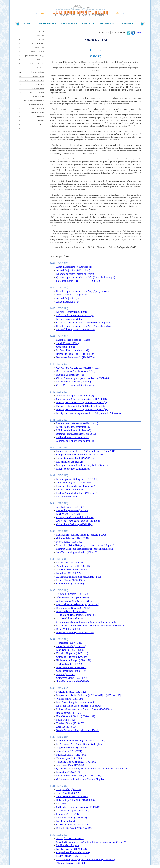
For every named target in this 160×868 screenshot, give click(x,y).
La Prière (41, 31)
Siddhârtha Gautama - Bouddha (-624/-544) (78, 807)
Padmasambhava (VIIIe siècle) (72, 755)
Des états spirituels (38, 72)
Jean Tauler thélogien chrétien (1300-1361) (78, 552)
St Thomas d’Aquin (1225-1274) (73, 811)
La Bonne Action (38, 76)
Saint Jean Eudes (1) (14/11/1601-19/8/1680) (79, 281)
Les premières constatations (70, 319)
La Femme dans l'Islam (36, 113)
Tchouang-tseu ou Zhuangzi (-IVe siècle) (77, 762)
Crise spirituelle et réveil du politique (75, 517)
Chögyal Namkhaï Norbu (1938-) (73, 852)
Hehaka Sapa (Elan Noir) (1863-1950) (75, 800)
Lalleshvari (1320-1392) (68, 573)
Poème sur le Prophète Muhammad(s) (75, 315)
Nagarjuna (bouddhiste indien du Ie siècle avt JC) (81, 535)
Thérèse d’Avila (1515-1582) (71, 723)
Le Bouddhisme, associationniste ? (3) (75, 329)
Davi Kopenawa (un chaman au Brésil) (76, 371)
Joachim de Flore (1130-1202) (71, 765)
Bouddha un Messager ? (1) (70, 375)
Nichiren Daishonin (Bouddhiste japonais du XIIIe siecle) (85, 549)
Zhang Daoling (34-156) (68, 789)
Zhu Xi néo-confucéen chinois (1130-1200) (78, 521)
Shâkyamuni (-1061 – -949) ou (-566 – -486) (79, 776)
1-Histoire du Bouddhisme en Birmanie (76, 615)
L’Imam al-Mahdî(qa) (37, 43)
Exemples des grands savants (34, 80)
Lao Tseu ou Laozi (66, 821)
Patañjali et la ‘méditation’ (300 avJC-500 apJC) (80, 406)
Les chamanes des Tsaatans (70, 462)
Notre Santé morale (38, 88)
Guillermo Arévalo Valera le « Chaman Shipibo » (81, 779)
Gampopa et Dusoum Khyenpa (72, 657)
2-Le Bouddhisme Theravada (71, 618)
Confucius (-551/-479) (67, 814)
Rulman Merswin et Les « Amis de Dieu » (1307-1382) (84, 709)
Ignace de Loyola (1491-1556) (71, 818)
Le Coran (41, 39)
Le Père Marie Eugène (67, 845)
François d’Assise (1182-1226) (72, 692)
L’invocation (40, 35)
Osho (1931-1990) (65, 347)
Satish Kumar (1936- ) (67, 343)
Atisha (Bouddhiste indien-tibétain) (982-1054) (80, 577)
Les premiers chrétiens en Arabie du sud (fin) (79, 423)
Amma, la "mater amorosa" (70, 838)
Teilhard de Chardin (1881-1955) (73, 594)
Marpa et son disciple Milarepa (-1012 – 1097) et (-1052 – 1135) (89, 695)
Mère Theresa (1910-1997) (70, 542)
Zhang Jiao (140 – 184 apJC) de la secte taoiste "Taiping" (85, 545)
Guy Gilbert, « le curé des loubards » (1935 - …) (81, 368)
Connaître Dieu (39, 48)
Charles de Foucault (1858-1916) (73, 825)
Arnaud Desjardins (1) (67, 298)
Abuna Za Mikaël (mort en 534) (72, 570)
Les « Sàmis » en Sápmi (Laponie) (74, 382)
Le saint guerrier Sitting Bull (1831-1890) (77, 479)
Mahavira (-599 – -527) (68, 772)
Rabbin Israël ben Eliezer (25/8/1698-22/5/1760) (81, 741)
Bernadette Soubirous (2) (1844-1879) (75, 357)
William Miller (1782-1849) (70, 699)
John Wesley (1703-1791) (69, 751)
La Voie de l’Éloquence (36, 52)
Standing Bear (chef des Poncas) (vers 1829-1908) (81, 399)
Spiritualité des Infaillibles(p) (34, 56)
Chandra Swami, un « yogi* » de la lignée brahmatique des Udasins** (91, 842)
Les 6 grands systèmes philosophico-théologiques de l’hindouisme (89, 413)
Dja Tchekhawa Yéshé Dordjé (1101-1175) (78, 604)
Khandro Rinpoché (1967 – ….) (72, 653)
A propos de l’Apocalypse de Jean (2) (75, 396)
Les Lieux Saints (38, 84)
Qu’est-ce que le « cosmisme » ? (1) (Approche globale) (84, 326)
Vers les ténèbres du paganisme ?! (73, 295)
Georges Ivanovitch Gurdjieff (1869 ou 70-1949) (81, 455)
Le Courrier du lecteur (37, 104)
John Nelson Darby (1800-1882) (72, 597)
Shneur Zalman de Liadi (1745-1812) (75, 458)
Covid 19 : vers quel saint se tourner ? (75, 385)
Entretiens (41, 117)
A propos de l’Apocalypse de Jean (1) (75, 441)
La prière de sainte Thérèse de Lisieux (75, 274)
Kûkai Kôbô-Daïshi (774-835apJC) (74, 828)
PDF (139, 33)
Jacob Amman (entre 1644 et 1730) (74, 482)
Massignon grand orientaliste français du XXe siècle (82, 465)
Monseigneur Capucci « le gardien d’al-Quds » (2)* (82, 409)
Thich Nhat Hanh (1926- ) (69, 793)
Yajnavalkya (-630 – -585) (69, 758)
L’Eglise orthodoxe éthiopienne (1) (74, 469)
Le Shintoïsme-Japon (67, 497)
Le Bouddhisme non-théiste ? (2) (73, 350)
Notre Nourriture (38, 96)
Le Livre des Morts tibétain (70, 563)
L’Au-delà (41, 60)
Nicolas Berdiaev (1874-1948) (71, 849)
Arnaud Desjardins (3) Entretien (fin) (75, 270)
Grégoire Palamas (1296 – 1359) (73, 538)
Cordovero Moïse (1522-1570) (72, 678)
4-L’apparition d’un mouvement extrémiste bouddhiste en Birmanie (90, 626)
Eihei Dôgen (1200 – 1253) (70, 650)
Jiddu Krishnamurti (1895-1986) (72, 681)
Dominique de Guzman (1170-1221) (74, 608)
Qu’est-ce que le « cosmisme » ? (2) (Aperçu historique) (84, 291)
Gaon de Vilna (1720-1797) (70, 584)
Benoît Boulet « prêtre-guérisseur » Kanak (77, 730)
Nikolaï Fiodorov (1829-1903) (71, 312)
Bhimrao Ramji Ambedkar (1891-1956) (76, 434)
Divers (42, 125)
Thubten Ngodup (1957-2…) (71, 664)
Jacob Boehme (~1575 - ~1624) (72, 796)
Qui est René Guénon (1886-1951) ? (74, 524)
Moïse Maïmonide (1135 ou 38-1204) (75, 632)
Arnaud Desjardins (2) (67, 302)
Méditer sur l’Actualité (36, 64)
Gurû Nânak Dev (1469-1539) (71, 671)
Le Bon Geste (39, 68)
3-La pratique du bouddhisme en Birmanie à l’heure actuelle (86, 622)
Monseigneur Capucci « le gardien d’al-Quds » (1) (81, 402)
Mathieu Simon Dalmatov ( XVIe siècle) (77, 493)
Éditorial (41, 121)
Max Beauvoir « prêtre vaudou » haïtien (76, 702)
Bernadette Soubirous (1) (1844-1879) (75, 354)
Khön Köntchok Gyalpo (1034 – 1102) (76, 716)
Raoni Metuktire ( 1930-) (69, 629)
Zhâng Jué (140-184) (67, 727)
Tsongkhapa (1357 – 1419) (70, 643)
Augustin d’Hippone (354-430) (72, 748)
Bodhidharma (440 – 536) (69, 713)
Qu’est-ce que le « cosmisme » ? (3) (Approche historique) (86, 277)
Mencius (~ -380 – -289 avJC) (71, 667)
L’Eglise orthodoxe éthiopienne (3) (74, 430)
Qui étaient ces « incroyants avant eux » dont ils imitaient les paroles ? (91, 769)
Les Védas (61, 804)
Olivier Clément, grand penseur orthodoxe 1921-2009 (83, 378)
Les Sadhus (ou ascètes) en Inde (72, 510)
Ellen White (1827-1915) (69, 514)
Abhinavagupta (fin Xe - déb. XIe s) (74, 601)
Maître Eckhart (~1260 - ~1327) (72, 856)
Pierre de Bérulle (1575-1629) (71, 646)
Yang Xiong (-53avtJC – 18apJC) (73, 566)
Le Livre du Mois (38, 108)
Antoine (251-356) (66, 674)
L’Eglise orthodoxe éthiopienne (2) (74, 427)
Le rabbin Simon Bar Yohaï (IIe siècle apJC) (78, 706)
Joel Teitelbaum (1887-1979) (71, 507)
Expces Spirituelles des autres (34, 100)
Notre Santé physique (37, 92)
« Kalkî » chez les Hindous (70, 490)
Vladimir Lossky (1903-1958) (71, 863)
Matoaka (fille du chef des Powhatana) (76, 486)
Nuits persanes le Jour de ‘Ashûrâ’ (74, 340)
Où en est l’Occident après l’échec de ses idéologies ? (83, 323)
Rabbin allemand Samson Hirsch (73, 437)
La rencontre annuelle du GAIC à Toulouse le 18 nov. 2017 (86, 451)
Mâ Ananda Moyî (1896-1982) (72, 611)
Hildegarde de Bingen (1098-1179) (74, 660)
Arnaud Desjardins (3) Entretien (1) (74, 267)
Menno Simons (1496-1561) (70, 580)
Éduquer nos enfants (37, 129)
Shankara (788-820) (66, 720)
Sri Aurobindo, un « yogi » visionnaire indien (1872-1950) (86, 859)
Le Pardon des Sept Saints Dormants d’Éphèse (80, 744)
